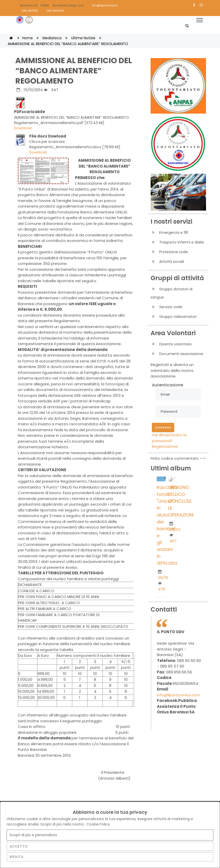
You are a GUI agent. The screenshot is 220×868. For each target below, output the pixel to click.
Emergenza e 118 (169, 233)
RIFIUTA (16, 857)
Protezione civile (169, 252)
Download (23, 128)
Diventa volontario (171, 344)
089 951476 (28, 11)
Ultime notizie (83, 38)
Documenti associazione (177, 354)
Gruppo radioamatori (174, 317)
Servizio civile (166, 307)
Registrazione (165, 446)
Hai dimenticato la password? (169, 438)
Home (27, 38)
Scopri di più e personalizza (33, 835)
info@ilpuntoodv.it (102, 5)
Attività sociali (167, 262)
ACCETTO (19, 846)
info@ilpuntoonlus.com (179, 695)
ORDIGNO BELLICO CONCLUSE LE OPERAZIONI (181, 501)
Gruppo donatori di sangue (172, 293)
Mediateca (52, 38)
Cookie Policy (98, 824)
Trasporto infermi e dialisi (177, 242)
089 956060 (53, 11)
